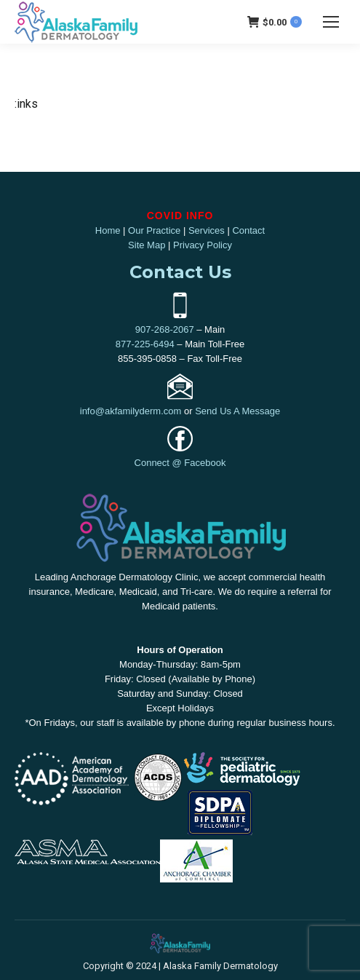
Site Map (147, 245)
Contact (248, 230)
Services (207, 230)
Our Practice (154, 230)
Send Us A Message (237, 411)
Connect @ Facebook (180, 463)
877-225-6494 (145, 344)
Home (108, 230)
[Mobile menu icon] (331, 22)
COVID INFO (180, 216)
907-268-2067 (165, 329)
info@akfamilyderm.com (131, 411)
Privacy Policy (203, 245)
